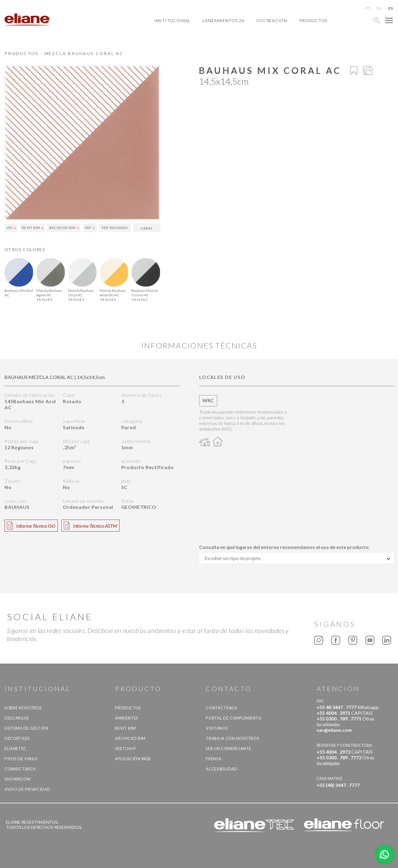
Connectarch (20, 769)
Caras (147, 228)
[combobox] (296, 558)
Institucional (172, 21)
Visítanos (217, 728)
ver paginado (115, 228)
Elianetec (15, 749)
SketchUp (125, 749)
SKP (90, 228)
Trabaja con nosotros (232, 738)
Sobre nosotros (23, 708)
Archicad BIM (64, 228)
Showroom (18, 779)
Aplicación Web (133, 759)
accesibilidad (221, 769)
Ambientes (127, 718)
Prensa (214, 759)
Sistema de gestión (27, 728)
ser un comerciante (228, 749)
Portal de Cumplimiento (234, 718)
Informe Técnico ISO (31, 526)
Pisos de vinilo (21, 759)
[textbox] (296, 558)
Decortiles (17, 738)
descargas (17, 718)
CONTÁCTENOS (221, 708)
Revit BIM (32, 228)
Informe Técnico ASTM (90, 526)
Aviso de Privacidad (27, 789)
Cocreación (272, 21)
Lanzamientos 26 (223, 21)
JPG (11, 228)
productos (313, 21)
